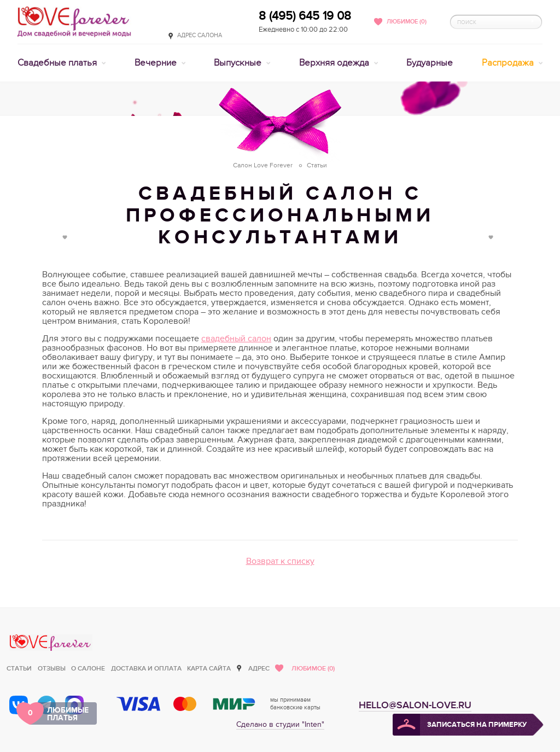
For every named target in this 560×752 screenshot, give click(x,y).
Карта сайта (209, 669)
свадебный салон (236, 339)
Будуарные (430, 63)
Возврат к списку (280, 561)
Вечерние (157, 63)
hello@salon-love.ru (415, 705)
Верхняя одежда (335, 63)
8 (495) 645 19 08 (305, 16)
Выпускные (239, 63)
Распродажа (509, 63)
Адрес (259, 669)
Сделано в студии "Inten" (280, 724)
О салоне (88, 669)
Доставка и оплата (146, 669)
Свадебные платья (58, 63)
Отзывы (52, 669)
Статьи (19, 669)
